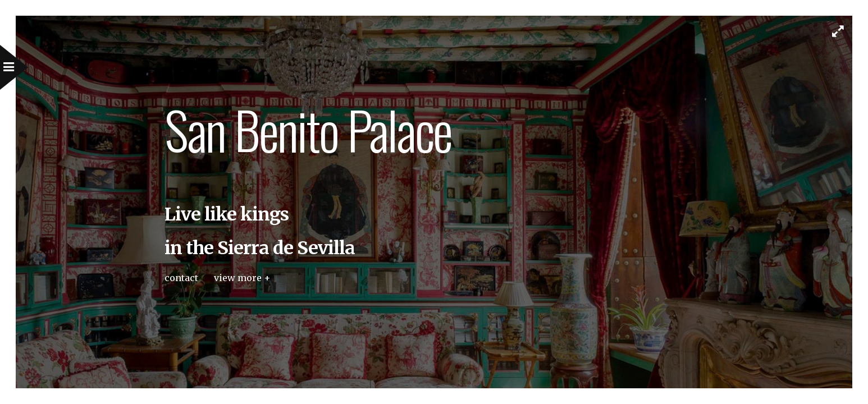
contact (181, 278)
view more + (242, 278)
